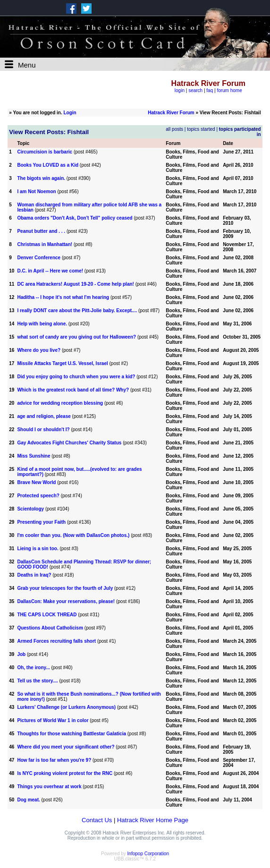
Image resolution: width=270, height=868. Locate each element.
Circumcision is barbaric (45, 152)
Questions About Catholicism (50, 628)
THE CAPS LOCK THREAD (47, 615)
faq (210, 90)
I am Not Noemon (36, 191)
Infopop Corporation (148, 854)
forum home (229, 90)
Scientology (30, 509)
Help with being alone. (42, 324)
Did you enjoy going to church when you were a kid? (76, 377)
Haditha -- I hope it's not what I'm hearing (63, 297)
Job (21, 654)
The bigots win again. (41, 178)
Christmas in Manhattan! (45, 244)
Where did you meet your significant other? (66, 747)
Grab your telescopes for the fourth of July (65, 588)
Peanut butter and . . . (42, 231)
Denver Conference (39, 258)
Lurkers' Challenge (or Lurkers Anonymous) (66, 707)
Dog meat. (28, 800)
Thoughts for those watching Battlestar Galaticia (72, 734)
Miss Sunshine (34, 456)
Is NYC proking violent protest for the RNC (65, 773)
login (180, 90)
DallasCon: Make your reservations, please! (66, 601)
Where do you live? (39, 350)
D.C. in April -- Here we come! (50, 271)
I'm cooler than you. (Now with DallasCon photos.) (73, 535)
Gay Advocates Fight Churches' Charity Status (69, 443)
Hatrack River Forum (171, 113)
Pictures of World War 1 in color (53, 720)
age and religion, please (44, 416)
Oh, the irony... (33, 668)
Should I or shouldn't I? (43, 430)
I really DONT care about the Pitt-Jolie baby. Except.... (77, 311)
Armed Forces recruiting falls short (56, 641)
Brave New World (36, 482)
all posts (174, 129)
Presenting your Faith (41, 522)
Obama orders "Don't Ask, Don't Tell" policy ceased (75, 218)
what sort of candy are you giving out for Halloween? (76, 337)
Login (70, 113)
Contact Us (97, 820)
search (195, 90)
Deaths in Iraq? (34, 575)
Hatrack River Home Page (153, 820)
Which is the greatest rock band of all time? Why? (73, 390)
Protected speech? (39, 496)
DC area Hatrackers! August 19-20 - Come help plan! (75, 284)
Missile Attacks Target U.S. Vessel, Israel (62, 363)
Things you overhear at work (49, 787)
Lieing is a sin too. (38, 549)
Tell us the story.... (37, 681)
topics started (201, 129)
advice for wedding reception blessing (60, 403)
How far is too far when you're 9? (54, 760)
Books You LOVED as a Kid (48, 165)
